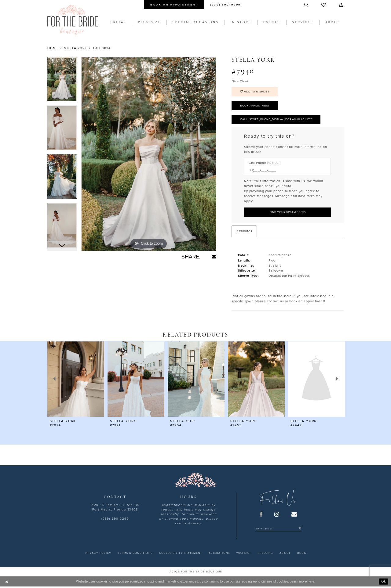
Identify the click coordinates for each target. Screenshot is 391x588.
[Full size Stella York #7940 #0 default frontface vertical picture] (149, 154)
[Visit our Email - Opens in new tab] (294, 516)
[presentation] (76, 380)
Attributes (244, 232)
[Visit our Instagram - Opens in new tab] (277, 516)
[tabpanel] (62, 81)
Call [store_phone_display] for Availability (277, 120)
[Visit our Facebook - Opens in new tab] (261, 516)
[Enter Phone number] (285, 171)
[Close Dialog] (7, 583)
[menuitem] (174, 5)
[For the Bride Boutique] (73, 20)
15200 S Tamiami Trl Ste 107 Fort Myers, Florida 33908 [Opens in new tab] (115, 509)
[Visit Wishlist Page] (324, 5)
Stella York (75, 48)
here (311, 583)
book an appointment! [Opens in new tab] (307, 303)
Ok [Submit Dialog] (384, 583)
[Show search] (307, 5)
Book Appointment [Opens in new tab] (255, 106)
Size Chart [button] (241, 81)
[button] (341, 5)
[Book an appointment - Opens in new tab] (174, 5)
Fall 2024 (102, 48)
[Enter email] (278, 530)
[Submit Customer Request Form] (287, 213)
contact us (276, 303)
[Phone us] (226, 5)
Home (53, 48)
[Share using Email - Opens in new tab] (214, 256)
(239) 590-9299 (115, 520)
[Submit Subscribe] (299, 530)
